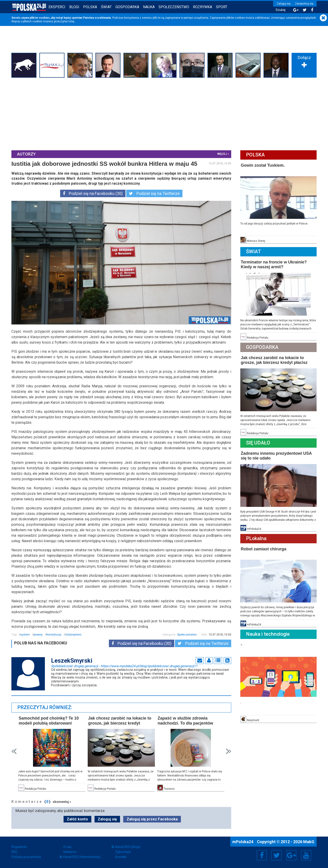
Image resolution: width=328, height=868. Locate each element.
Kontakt (121, 857)
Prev (14, 751)
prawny (38, 635)
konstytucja (54, 635)
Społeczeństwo (174, 7)
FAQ (14, 852)
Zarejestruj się (304, 4)
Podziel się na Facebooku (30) (93, 193)
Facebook (262, 855)
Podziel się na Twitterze (154, 193)
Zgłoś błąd (123, 852)
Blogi (74, 7)
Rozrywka (202, 7)
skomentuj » (62, 802)
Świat (106, 7)
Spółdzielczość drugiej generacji (124, 666)
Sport (222, 7)
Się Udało (258, 443)
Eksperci (57, 7)
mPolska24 (243, 842)
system (25, 635)
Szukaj (281, 10)
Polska (90, 7)
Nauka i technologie (268, 634)
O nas (67, 847)
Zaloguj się (283, 4)
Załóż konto (77, 819)
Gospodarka (127, 7)
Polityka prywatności (26, 857)
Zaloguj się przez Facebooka (152, 819)
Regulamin (19, 847)
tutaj (71, 21)
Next (229, 751)
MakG (309, 842)
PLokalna (256, 538)
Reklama (70, 852)
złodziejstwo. (74, 635)
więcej (222, 154)
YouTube (306, 855)
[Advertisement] (164, 113)
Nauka (149, 7)
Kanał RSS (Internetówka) (82, 857)
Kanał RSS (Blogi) (128, 847)
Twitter (277, 855)
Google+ (291, 855)
